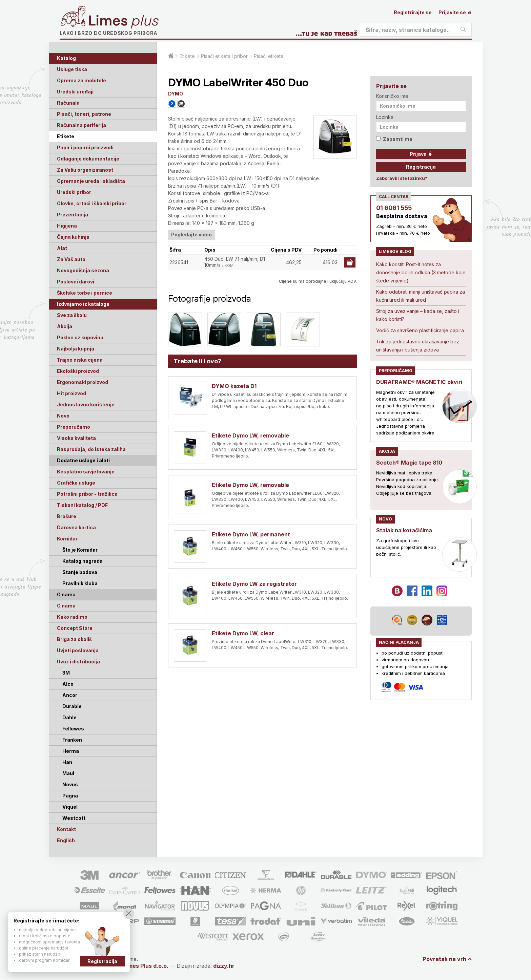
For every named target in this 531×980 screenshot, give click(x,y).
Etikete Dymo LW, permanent (251, 534)
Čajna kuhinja (73, 237)
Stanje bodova (80, 572)
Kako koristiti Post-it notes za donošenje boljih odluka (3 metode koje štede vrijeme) (421, 272)
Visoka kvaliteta (76, 438)
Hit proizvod (72, 393)
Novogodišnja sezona (83, 270)
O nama (66, 606)
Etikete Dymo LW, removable (250, 435)
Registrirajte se (413, 12)
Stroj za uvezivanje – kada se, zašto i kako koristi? (418, 315)
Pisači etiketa (269, 56)
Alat (62, 248)
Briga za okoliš (74, 639)
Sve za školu (72, 315)
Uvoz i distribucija (78, 662)
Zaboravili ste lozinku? (402, 178)
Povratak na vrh (444, 959)
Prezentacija (73, 215)
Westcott (74, 818)
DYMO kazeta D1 (234, 386)
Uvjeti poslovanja (78, 650)
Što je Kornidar (80, 550)
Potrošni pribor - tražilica (87, 494)
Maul (68, 773)
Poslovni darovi (76, 282)
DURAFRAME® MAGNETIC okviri (419, 382)
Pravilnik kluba (80, 583)
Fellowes (73, 729)
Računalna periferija (81, 125)
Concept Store (75, 628)
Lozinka (385, 117)
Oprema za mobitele (81, 80)
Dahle (69, 717)
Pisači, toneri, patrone (84, 114)
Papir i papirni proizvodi (85, 147)
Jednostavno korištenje (86, 404)
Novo (63, 416)
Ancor (70, 695)
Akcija (65, 326)
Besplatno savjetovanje (86, 472)
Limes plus (124, 22)
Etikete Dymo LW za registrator (254, 584)
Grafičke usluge (76, 483)
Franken (72, 740)
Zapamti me (394, 139)
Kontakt (66, 829)
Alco (68, 684)
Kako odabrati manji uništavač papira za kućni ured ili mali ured (421, 296)
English (66, 840)
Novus (70, 784)
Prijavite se (455, 12)
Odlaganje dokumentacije (88, 159)
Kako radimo (72, 617)
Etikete (66, 136)
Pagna (70, 796)
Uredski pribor (74, 192)
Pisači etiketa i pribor (224, 56)
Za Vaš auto (71, 259)
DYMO (176, 94)
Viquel (70, 807)
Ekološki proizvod (78, 371)
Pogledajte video (191, 235)
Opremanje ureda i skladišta (91, 181)
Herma (71, 751)
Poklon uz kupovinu (80, 337)
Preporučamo (74, 427)
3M (66, 673)
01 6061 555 (394, 208)
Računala (68, 103)
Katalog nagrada (83, 561)
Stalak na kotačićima (404, 530)
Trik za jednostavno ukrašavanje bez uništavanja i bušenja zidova (418, 346)
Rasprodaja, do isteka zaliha (91, 449)
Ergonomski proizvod (83, 382)
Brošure (67, 516)
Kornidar (67, 539)
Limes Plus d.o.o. (146, 966)
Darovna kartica (76, 527)
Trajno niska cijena (80, 360)
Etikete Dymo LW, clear (243, 633)
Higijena (67, 226)
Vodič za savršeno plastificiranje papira (420, 330)
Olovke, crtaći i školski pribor (92, 203)
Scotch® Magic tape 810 (409, 463)
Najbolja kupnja (76, 349)
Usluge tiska (72, 69)
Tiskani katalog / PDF (82, 505)
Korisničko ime (392, 96)
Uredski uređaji (75, 92)
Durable (72, 706)
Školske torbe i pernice (85, 293)
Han (67, 762)
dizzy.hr (224, 966)
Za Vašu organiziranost (85, 170)
